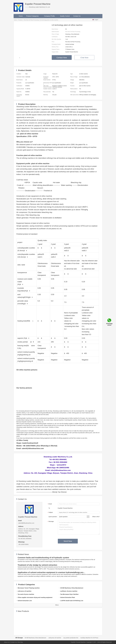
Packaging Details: (56, 44)
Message (50, 522)
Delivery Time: (55, 47)
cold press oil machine (55, 638)
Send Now (68, 541)
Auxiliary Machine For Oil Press (89, 638)
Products (20, 20)
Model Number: (55, 32)
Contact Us (77, 16)
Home (21, 16)
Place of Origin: (55, 34)
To (49, 508)
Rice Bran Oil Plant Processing (31, 20)
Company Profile (50, 16)
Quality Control (65, 16)
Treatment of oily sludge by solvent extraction (37, 565)
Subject (50, 513)
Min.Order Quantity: (57, 39)
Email (49, 504)
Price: (53, 42)
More (57, 605)
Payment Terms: (56, 49)
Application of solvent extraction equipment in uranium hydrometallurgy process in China (52, 572)
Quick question (53, 517)
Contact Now (62, 58)
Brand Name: (55, 29)
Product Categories (33, 16)
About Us (7, 642)
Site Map (20, 642)
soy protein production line (71, 638)
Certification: (55, 37)
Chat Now (84, 58)
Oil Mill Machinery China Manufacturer (35, 638)
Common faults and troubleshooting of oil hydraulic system (43, 558)
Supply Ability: (55, 52)
